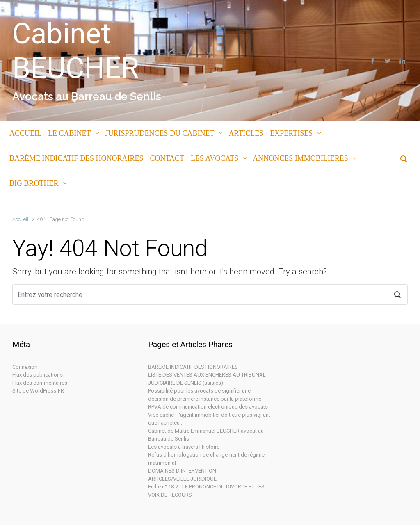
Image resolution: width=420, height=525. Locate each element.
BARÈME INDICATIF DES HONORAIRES (76, 158)
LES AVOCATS (215, 158)
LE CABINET (69, 133)
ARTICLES (246, 133)
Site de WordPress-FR (38, 391)
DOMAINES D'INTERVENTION (182, 471)
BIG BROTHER (34, 183)
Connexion (25, 367)
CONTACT (167, 158)
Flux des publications (38, 375)
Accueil (20, 219)
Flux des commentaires (40, 383)
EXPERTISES (291, 133)
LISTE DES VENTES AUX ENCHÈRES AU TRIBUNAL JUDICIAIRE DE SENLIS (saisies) (207, 379)
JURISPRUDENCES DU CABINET (160, 133)
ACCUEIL (25, 133)
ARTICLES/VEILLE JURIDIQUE (182, 479)
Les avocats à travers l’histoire (184, 447)
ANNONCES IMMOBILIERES (300, 158)
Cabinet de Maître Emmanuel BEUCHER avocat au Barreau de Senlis (206, 435)
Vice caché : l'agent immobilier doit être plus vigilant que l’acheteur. (209, 419)
